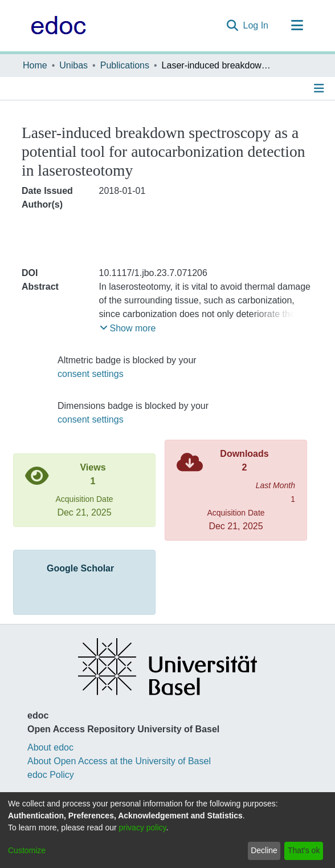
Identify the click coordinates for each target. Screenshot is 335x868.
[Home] (56, 26)
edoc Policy (51, 775)
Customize (27, 850)
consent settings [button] (91, 374)
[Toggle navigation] (297, 26)
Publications (125, 65)
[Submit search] (233, 26)
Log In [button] (256, 25)
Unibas (73, 65)
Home (35, 65)
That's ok (304, 850)
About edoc (50, 747)
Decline (264, 850)
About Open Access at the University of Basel (119, 761)
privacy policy (143, 828)
